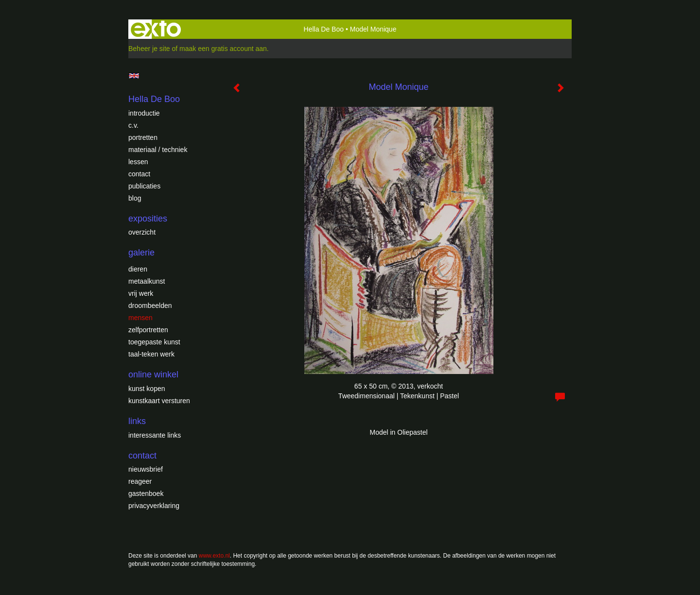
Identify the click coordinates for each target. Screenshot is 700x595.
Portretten (143, 137)
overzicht (142, 232)
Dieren (138, 269)
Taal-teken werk (151, 354)
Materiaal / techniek (158, 150)
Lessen (138, 162)
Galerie (141, 253)
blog (135, 198)
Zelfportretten (148, 330)
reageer (140, 481)
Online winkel (153, 374)
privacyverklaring (154, 506)
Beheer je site (149, 49)
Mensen (140, 318)
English (134, 76)
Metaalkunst (147, 281)
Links (137, 421)
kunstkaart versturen (159, 401)
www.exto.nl (214, 556)
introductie (144, 113)
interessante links (155, 435)
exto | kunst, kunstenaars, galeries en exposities (156, 29)
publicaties (144, 186)
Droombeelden (150, 306)
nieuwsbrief (146, 469)
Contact (139, 174)
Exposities (148, 219)
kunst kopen (147, 389)
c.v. (133, 125)
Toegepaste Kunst (154, 342)
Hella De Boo (324, 29)
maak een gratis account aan (223, 49)
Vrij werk (141, 293)
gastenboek (146, 493)
